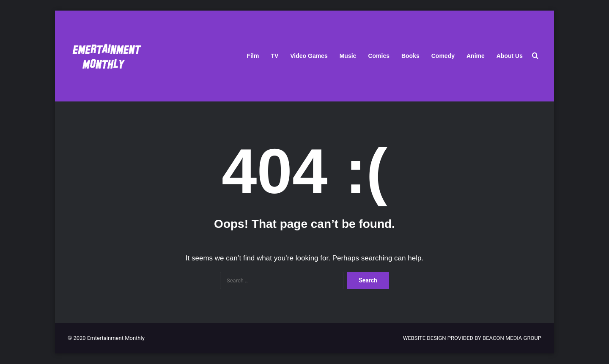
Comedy (443, 56)
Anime (476, 56)
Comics (379, 56)
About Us (510, 56)
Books (410, 56)
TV (274, 56)
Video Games (309, 56)
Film (253, 56)
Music (348, 56)
